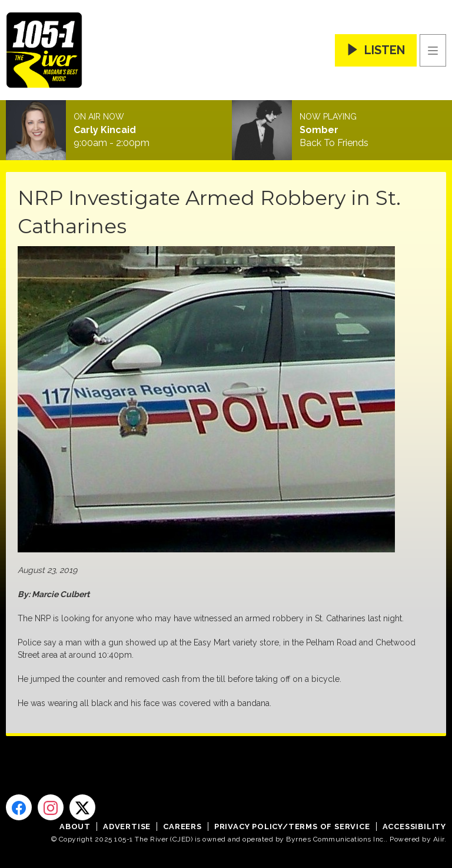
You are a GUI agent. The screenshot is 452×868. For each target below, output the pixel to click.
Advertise (127, 826)
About (75, 826)
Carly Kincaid (105, 130)
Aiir (439, 839)
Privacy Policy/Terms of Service (292, 826)
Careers (182, 826)
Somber (319, 130)
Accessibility (414, 826)
